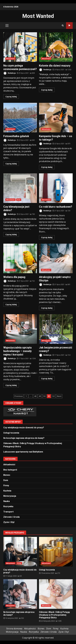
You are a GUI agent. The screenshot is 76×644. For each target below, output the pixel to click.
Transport (8, 512)
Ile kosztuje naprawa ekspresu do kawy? (24, 438)
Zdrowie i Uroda (11, 517)
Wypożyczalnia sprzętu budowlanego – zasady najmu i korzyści (20, 329)
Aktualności (10, 59)
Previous (19, 396)
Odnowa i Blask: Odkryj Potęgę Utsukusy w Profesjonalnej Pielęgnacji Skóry (56, 594)
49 (40, 396)
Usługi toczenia (11, 433)
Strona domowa (14, 629)
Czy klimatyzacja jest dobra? (20, 188)
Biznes (7, 475)
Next (59, 396)
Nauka (7, 501)
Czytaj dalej (11, 97)
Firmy (6, 485)
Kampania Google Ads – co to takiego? (56, 118)
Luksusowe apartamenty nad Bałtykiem (23, 452)
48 (35, 396)
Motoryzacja (10, 496)
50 (44, 396)
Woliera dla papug (20, 258)
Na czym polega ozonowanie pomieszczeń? (20, 47)
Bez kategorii (10, 470)
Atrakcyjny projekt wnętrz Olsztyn (56, 258)
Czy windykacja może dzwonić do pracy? (24, 428)
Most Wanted (38, 16)
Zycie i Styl (9, 522)
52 (53, 396)
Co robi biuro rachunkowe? (56, 188)
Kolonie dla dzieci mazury (56, 47)
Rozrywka (8, 506)
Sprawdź (69, 26)
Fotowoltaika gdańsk (20, 118)
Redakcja (10, 73)
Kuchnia (7, 491)
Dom (19, 200)
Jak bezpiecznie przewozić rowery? (56, 329)
